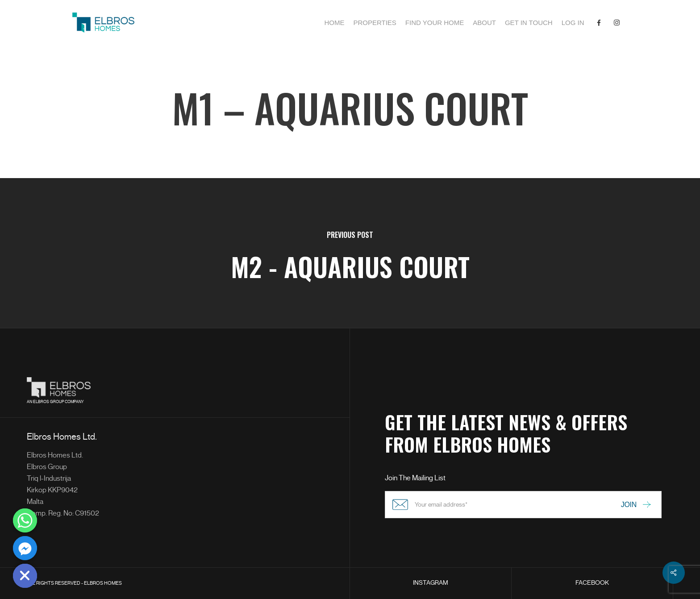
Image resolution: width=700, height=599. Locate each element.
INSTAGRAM (431, 583)
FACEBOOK (592, 583)
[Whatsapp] (25, 520)
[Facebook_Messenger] (25, 548)
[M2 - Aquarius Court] (350, 253)
